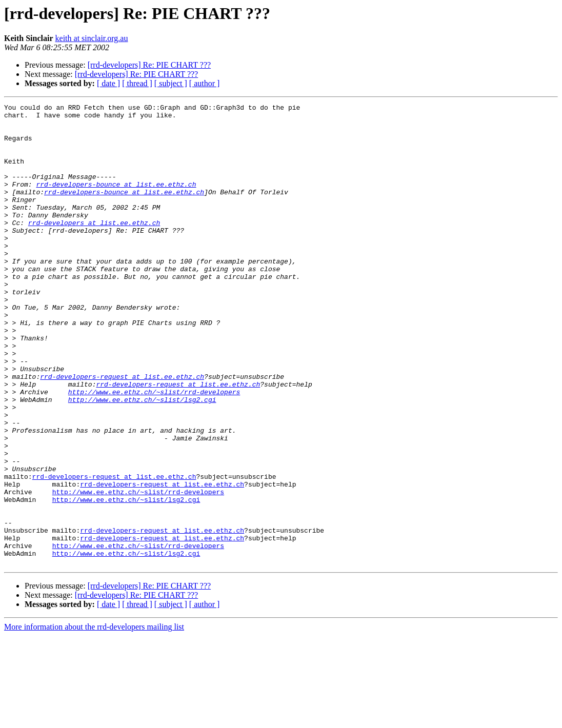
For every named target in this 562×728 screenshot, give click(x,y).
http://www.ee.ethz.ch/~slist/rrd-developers (154, 450)
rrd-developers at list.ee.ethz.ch (94, 247)
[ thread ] (137, 83)
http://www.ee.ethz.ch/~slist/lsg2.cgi (142, 459)
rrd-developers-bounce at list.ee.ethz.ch (116, 201)
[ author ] (205, 83)
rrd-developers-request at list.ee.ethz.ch (122, 432)
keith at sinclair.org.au (92, 38)
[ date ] (108, 83)
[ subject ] (171, 83)
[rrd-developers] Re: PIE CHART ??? (149, 65)
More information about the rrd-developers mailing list (94, 719)
